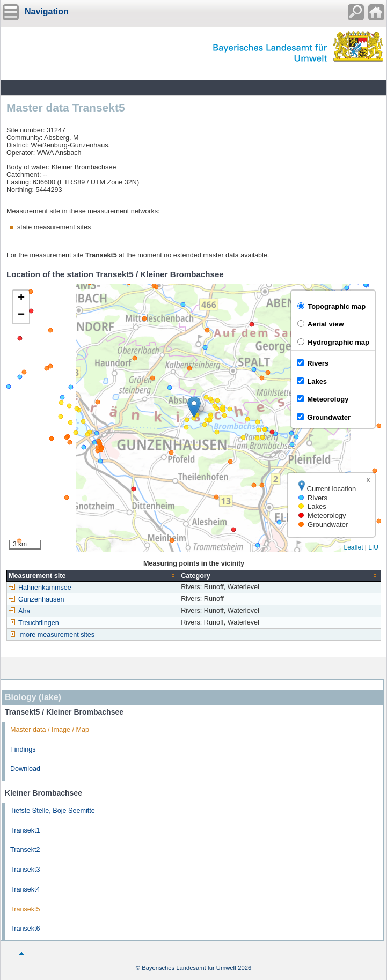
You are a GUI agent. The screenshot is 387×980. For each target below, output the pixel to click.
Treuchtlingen (34, 623)
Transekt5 (25, 909)
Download (25, 769)
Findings (23, 749)
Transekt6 (25, 929)
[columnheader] (93, 576)
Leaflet (353, 547)
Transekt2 (25, 850)
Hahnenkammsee (40, 588)
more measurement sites (58, 635)
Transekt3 (25, 870)
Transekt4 (25, 889)
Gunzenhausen (36, 599)
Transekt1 (25, 830)
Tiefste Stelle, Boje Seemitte (53, 811)
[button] (194, 407)
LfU (373, 547)
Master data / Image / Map (50, 730)
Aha (19, 611)
